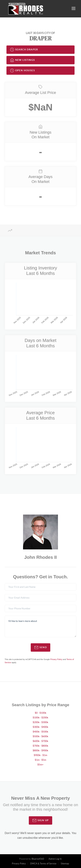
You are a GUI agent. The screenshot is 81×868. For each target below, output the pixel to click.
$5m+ (40, 765)
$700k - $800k (40, 746)
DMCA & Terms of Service (43, 864)
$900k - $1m (40, 755)
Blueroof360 (38, 859)
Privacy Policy (56, 659)
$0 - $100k (40, 713)
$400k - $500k (40, 732)
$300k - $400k (40, 727)
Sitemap (65, 864)
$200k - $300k (40, 722)
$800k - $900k (40, 750)
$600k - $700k (40, 741)
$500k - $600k (40, 736)
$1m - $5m (40, 760)
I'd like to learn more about (41, 626)
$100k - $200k (40, 717)
